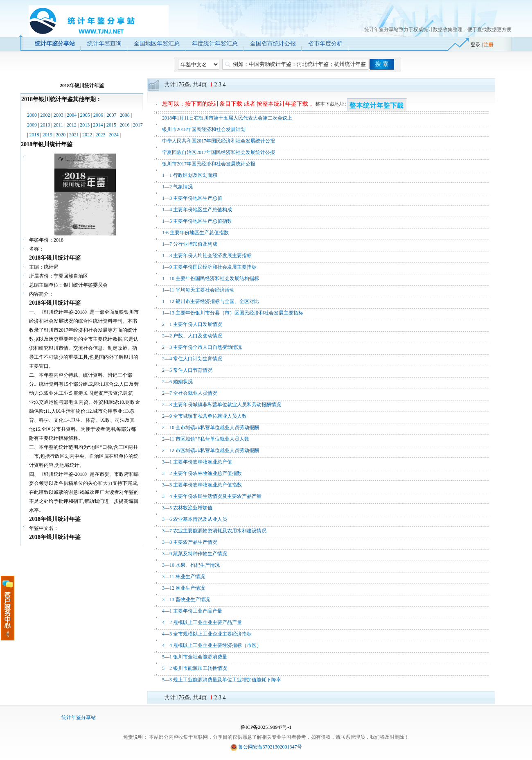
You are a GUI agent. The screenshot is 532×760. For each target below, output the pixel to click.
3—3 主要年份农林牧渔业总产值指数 (202, 485)
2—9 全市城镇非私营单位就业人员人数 (204, 416)
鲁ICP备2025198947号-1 (266, 727)
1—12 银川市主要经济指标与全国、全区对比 (211, 301)
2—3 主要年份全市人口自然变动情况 (202, 347)
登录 (476, 45)
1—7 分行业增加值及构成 (190, 244)
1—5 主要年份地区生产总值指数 (197, 221)
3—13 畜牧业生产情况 (186, 599)
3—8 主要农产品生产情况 (190, 542)
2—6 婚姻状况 (177, 382)
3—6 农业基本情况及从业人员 (195, 519)
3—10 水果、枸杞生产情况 (191, 565)
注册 (489, 45)
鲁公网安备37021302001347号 (270, 747)
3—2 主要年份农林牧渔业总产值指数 (202, 473)
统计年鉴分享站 (79, 717)
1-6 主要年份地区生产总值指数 (195, 233)
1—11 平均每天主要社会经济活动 (198, 290)
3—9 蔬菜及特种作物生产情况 (195, 554)
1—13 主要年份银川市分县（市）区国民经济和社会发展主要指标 (233, 313)
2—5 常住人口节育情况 (187, 370)
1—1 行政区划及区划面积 (190, 175)
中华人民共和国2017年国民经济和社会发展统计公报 (219, 141)
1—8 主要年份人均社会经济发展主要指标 (207, 256)
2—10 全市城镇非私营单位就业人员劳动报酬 (211, 427)
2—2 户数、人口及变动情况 (192, 336)
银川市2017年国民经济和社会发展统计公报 (209, 164)
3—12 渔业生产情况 (184, 588)
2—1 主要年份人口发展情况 (192, 324)
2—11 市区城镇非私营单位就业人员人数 (206, 439)
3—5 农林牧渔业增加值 (187, 508)
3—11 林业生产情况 (184, 577)
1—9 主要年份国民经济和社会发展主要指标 (209, 267)
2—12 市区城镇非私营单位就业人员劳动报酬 (211, 450)
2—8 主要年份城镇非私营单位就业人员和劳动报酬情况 (222, 405)
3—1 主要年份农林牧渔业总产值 (197, 462)
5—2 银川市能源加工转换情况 (195, 668)
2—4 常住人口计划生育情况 (192, 359)
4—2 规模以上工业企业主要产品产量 (202, 622)
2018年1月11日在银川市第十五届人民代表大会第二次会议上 (227, 118)
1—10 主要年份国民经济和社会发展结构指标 (211, 278)
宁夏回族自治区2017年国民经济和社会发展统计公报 (219, 152)
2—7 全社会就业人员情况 (190, 393)
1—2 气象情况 (177, 187)
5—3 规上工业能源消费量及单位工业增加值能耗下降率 (222, 680)
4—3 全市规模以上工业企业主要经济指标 (207, 634)
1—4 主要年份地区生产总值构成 (197, 210)
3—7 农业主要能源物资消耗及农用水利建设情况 (214, 531)
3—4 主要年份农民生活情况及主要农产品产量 (212, 496)
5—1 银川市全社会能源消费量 (195, 657)
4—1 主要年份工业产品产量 (192, 611)
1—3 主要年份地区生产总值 (192, 198)
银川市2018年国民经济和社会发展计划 (204, 129)
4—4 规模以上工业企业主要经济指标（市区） (212, 645)
